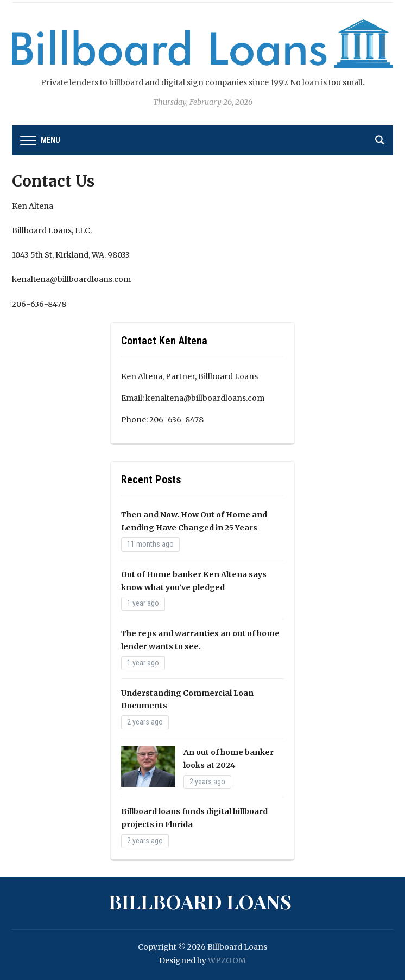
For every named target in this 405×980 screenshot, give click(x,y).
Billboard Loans (200, 901)
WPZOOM (227, 960)
